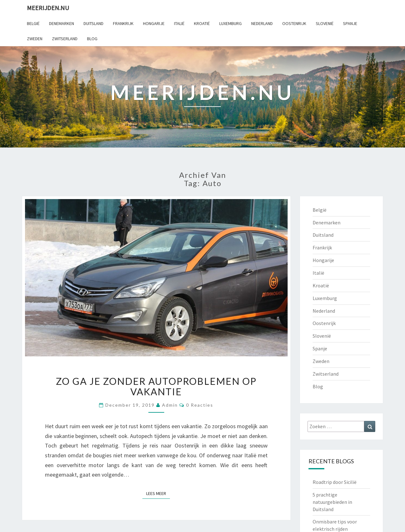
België (33, 23)
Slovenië (325, 23)
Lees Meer (158, 493)
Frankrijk (123, 23)
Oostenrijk (294, 23)
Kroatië (202, 23)
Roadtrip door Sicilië (335, 482)
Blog (92, 39)
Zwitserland (65, 39)
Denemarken (62, 23)
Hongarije (154, 23)
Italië (179, 23)
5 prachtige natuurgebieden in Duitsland (332, 502)
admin (170, 405)
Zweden (35, 39)
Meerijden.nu (48, 8)
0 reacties (200, 405)
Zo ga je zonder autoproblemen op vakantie (156, 386)
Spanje (350, 23)
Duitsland (93, 23)
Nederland (262, 23)
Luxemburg (231, 23)
